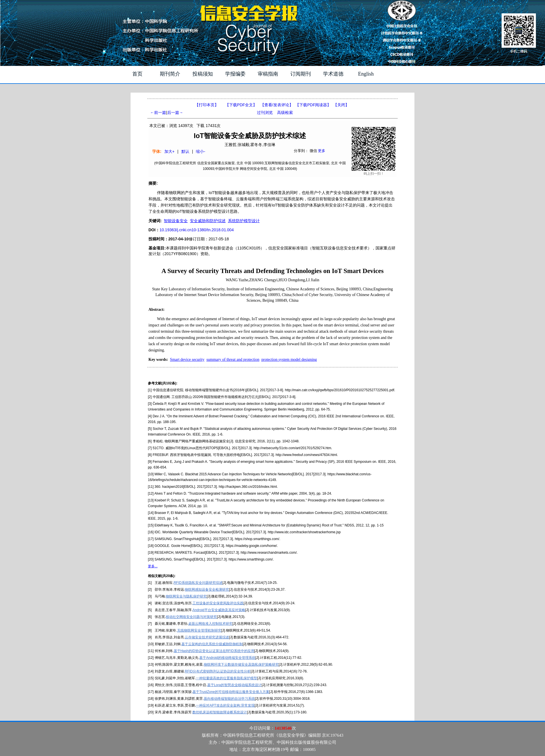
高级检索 (285, 113)
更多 (322, 151)
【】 (277, 105)
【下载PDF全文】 (241, 105)
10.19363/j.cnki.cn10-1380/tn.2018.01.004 (197, 230)
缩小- (201, 151)
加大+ (169, 151)
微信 (313, 151)
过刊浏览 (265, 113)
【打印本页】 (207, 105)
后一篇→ (175, 113)
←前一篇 (158, 113)
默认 (185, 151)
